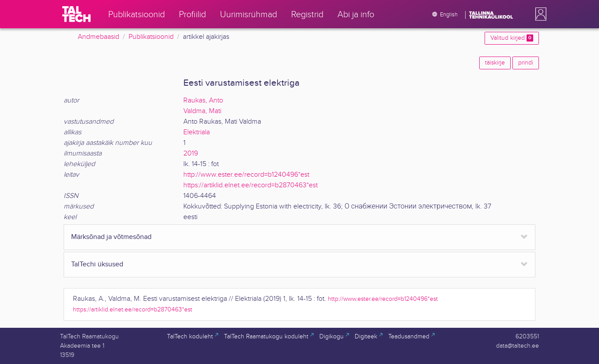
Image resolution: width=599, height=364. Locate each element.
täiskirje (495, 63)
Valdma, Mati (202, 111)
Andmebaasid (99, 37)
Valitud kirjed (512, 38)
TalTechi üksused (97, 264)
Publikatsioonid (151, 37)
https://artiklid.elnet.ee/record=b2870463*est (250, 185)
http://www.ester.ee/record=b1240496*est (246, 175)
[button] (539, 14)
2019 (191, 154)
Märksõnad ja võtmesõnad (111, 237)
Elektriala (197, 132)
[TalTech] (76, 14)
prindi (526, 63)
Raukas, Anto (203, 100)
